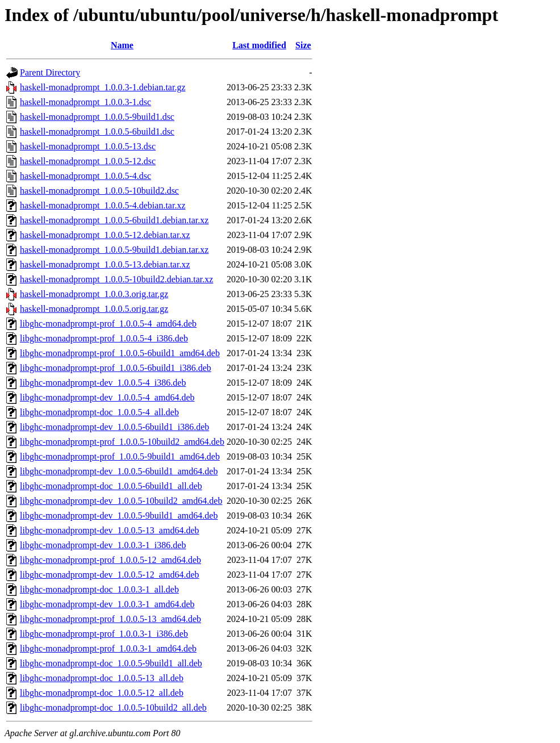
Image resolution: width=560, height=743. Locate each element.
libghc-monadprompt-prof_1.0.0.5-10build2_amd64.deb (122, 442)
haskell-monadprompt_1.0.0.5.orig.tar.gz (94, 309)
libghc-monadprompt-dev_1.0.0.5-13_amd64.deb (110, 530)
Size (303, 45)
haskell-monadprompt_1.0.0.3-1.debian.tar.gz (103, 87)
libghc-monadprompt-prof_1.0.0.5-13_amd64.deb (110, 619)
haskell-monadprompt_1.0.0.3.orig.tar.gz (94, 294)
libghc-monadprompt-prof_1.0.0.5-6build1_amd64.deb (120, 353)
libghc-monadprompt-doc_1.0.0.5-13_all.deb (102, 678)
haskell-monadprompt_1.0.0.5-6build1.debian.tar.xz (114, 220)
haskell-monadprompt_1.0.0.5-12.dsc (88, 161)
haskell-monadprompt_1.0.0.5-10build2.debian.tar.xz (116, 279)
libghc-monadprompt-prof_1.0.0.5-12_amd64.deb (110, 560)
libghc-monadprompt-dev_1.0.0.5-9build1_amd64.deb (119, 515)
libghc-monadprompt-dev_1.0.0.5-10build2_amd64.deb (121, 501)
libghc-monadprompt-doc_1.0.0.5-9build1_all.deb (111, 663)
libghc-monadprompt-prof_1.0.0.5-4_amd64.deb (108, 324)
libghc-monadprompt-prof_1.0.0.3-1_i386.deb (104, 634)
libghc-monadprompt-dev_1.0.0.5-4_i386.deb (103, 383)
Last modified (259, 45)
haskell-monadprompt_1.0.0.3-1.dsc (85, 102)
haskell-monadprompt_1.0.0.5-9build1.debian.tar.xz (114, 250)
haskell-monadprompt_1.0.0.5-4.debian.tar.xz (103, 205)
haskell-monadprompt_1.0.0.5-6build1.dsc (97, 132)
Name (122, 45)
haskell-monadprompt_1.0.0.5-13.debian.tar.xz (105, 264)
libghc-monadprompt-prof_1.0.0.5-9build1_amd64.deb (120, 456)
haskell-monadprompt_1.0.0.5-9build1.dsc (97, 117)
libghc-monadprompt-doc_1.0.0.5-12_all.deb (102, 693)
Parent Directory (50, 72)
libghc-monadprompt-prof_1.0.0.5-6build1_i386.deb (116, 368)
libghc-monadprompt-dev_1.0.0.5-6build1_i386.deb (114, 427)
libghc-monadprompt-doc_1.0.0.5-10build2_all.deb (113, 707)
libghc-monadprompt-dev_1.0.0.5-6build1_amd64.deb (119, 471)
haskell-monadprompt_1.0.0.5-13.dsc (88, 146)
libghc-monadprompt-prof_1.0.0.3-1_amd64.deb (108, 648)
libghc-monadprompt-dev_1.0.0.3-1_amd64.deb (107, 604)
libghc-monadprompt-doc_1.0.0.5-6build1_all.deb (111, 486)
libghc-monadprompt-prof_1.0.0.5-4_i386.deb (104, 338)
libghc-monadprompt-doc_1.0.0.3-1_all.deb (99, 589)
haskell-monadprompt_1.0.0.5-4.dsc (85, 176)
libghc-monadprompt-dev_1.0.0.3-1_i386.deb (103, 545)
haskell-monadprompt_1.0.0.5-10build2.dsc (99, 191)
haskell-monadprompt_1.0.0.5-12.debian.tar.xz (105, 235)
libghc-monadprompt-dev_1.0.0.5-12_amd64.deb (110, 575)
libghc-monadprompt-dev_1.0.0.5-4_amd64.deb (107, 397)
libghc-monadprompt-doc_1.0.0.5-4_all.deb (99, 412)
